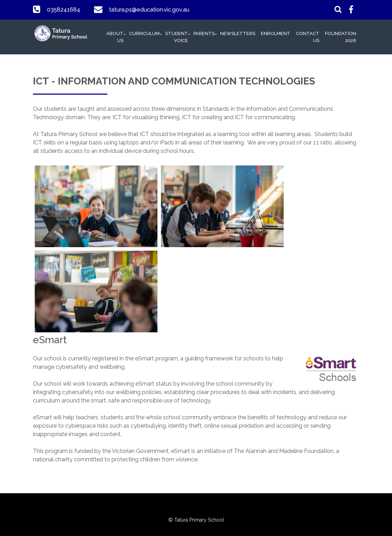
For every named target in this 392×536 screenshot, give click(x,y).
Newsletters (238, 33)
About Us (115, 37)
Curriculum (144, 33)
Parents (204, 33)
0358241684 (63, 10)
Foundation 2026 (341, 37)
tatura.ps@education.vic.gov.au (149, 10)
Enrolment (276, 33)
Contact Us (308, 37)
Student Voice (177, 37)
